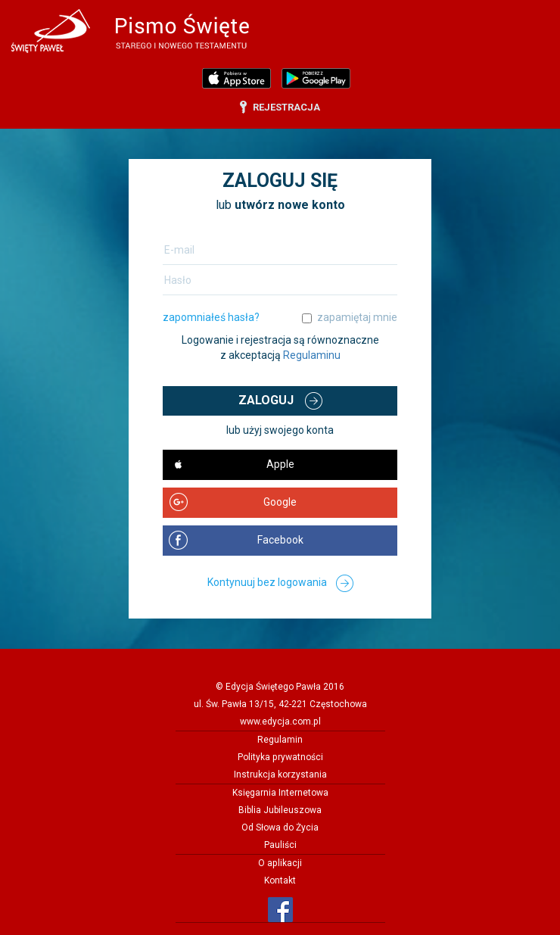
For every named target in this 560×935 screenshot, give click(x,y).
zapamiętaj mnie (357, 317)
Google (280, 502)
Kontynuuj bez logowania (267, 582)
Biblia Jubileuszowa (280, 810)
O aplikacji (280, 863)
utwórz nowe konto (290, 205)
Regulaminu (312, 355)
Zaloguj (266, 400)
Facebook (280, 540)
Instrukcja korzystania (280, 774)
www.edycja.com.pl (280, 722)
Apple (280, 464)
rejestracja (286, 107)
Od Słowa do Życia (280, 827)
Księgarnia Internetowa (280, 793)
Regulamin (280, 740)
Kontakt (280, 880)
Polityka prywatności (280, 757)
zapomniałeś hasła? (211, 317)
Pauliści (280, 845)
